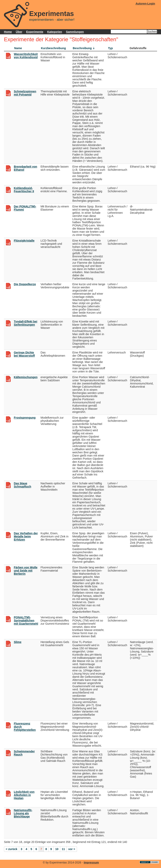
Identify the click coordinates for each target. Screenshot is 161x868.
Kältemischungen (26, 377)
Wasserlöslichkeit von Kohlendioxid (26, 56)
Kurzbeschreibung (53, 48)
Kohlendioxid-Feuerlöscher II (24, 190)
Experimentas (52, 14)
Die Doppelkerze (25, 284)
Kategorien (55, 32)
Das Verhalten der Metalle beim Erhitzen (26, 536)
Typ (110, 48)
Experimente (35, 32)
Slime (18, 642)
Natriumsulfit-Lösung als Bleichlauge (23, 813)
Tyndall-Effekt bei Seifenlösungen (26, 323)
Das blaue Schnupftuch (22, 485)
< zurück (12, 849)
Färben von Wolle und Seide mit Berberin (26, 571)
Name (18, 48)
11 (63, 849)
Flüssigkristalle (24, 241)
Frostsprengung (25, 418)
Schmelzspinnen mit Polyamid (25, 93)
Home (8, 32)
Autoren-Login (145, 4)
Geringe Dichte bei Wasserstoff (24, 354)
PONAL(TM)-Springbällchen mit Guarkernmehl (26, 621)
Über (19, 32)
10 (57, 849)
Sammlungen (75, 32)
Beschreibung (82, 48)
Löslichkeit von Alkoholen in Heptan (24, 795)
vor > (72, 849)
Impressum (91, 862)
